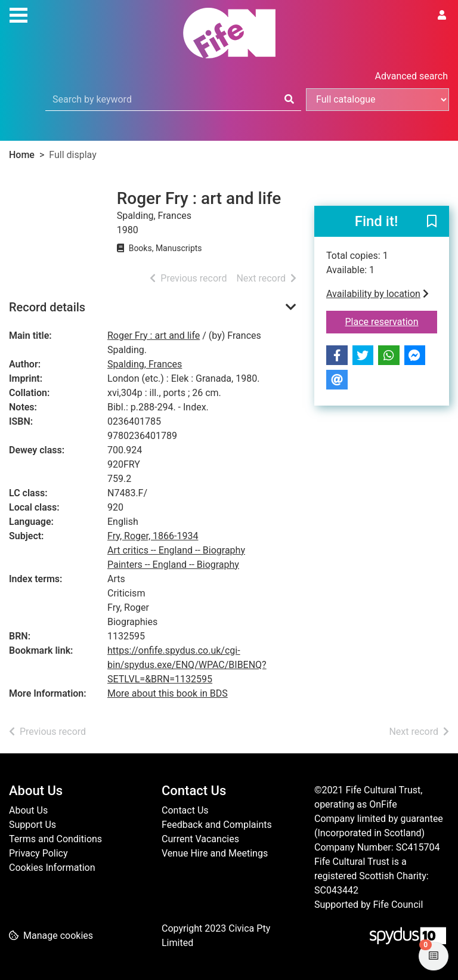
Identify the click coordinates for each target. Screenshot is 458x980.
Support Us (33, 825)
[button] (432, 222)
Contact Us (185, 810)
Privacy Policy (38, 853)
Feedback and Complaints (217, 825)
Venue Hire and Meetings (215, 853)
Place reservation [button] (392, 321)
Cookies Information (52, 868)
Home (22, 155)
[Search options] (377, 100)
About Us (28, 810)
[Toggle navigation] (18, 14)
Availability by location (377, 294)
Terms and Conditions (55, 839)
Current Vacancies (200, 839)
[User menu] (442, 16)
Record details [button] (47, 307)
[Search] (289, 100)
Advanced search (411, 76)
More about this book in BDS (168, 693)
